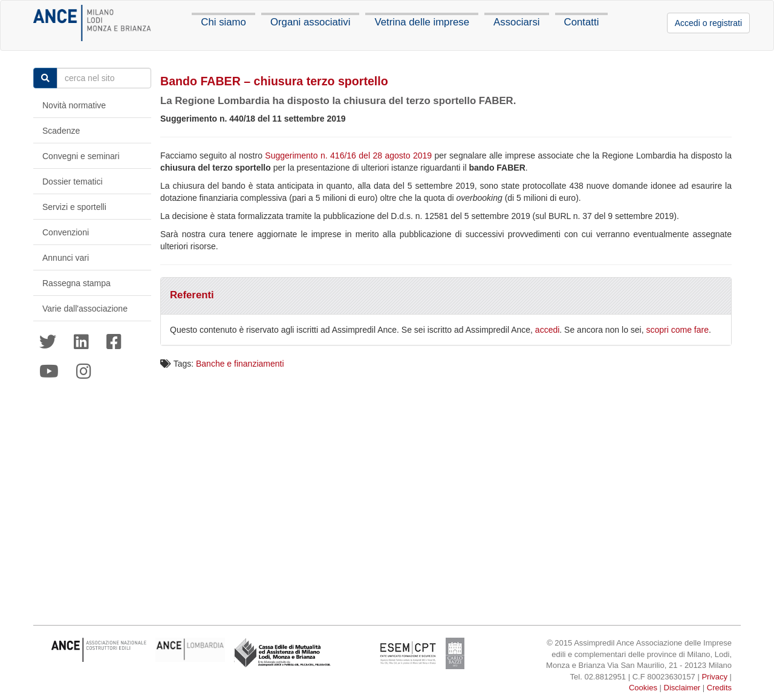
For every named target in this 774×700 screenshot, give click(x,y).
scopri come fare (678, 330)
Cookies (643, 688)
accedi (547, 330)
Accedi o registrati (708, 23)
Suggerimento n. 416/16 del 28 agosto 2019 (348, 155)
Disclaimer (682, 688)
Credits (719, 688)
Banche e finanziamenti (240, 364)
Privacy (714, 677)
